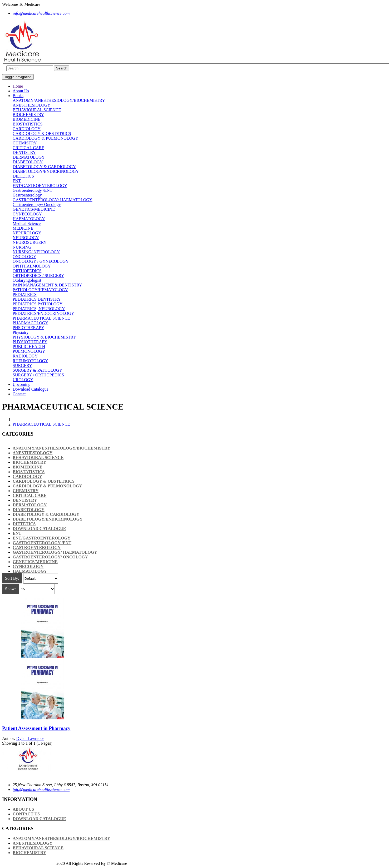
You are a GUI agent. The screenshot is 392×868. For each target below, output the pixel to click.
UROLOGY (23, 380)
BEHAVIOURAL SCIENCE (37, 110)
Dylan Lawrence (30, 738)
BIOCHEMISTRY (28, 115)
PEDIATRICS (25, 294)
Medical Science (27, 223)
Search (62, 68)
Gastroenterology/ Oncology (37, 205)
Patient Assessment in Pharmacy (36, 728)
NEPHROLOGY (27, 233)
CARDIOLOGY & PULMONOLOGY (45, 138)
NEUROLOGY (26, 238)
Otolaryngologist (27, 280)
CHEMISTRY (25, 143)
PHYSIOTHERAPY (30, 342)
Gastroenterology (27, 195)
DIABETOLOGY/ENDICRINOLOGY (46, 171)
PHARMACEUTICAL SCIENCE (41, 318)
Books (18, 96)
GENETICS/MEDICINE (34, 209)
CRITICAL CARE (28, 148)
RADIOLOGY (25, 356)
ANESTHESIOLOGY (31, 105)
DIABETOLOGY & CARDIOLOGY (44, 167)
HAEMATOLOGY (29, 219)
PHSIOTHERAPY (28, 328)
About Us (21, 91)
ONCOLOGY (24, 257)
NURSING (22, 247)
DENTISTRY (24, 152)
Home (18, 86)
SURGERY (22, 365)
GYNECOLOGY (27, 214)
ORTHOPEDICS (27, 271)
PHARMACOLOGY (30, 323)
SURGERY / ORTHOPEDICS (38, 375)
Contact (19, 394)
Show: (10, 589)
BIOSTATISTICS (28, 124)
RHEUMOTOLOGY (30, 361)
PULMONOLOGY (29, 351)
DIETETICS (23, 176)
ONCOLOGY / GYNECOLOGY (41, 261)
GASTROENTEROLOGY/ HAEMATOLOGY (52, 200)
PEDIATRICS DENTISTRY (37, 299)
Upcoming (22, 384)
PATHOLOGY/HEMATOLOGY (40, 290)
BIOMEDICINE (27, 119)
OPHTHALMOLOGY (32, 266)
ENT (17, 181)
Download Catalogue (31, 389)
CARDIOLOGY (27, 129)
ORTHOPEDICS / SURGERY (38, 276)
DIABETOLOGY (28, 162)
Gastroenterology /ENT (33, 190)
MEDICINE (23, 228)
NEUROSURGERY (30, 242)
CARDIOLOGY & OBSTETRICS (42, 133)
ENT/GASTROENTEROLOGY (40, 186)
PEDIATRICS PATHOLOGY (38, 304)
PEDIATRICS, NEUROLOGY (39, 309)
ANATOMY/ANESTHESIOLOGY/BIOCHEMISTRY (59, 100)
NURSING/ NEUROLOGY (36, 252)
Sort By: (12, 578)
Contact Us (26, 814)
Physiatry (21, 332)
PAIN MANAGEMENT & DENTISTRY (47, 285)
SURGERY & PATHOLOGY (37, 370)
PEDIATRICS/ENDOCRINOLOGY (43, 313)
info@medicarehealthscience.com (41, 789)
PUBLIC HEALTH (29, 347)
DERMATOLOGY (29, 157)
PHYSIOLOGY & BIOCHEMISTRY (44, 337)
